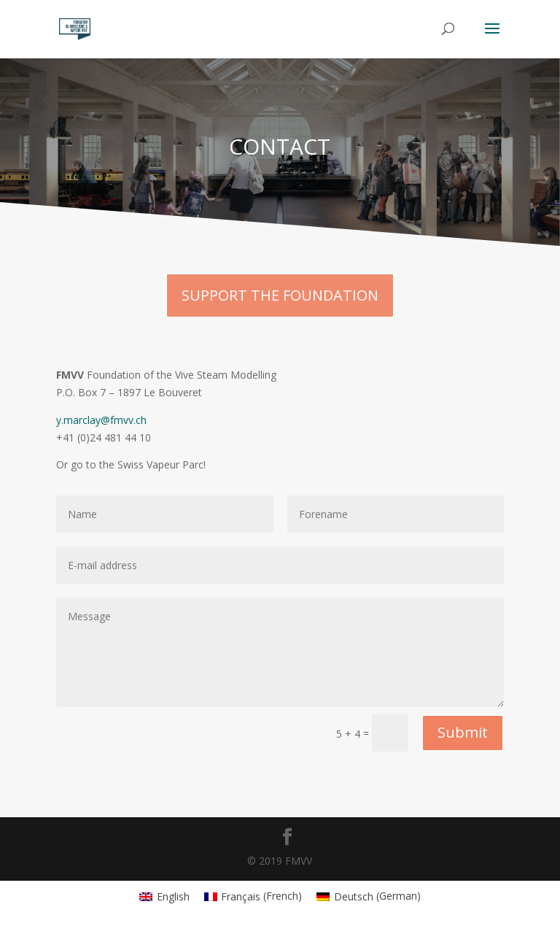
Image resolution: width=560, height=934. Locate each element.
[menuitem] (164, 896)
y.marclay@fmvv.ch (101, 420)
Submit (463, 732)
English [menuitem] (173, 896)
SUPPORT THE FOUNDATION (280, 295)
